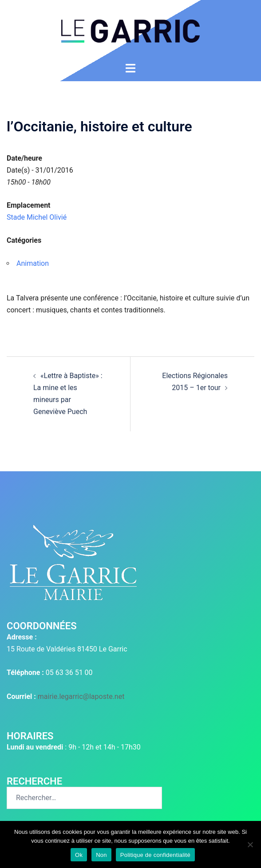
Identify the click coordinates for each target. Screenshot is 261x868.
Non (101, 855)
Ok (79, 855)
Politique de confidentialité (155, 855)
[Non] (250, 844)
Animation (33, 263)
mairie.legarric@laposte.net (81, 696)
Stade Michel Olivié (37, 217)
